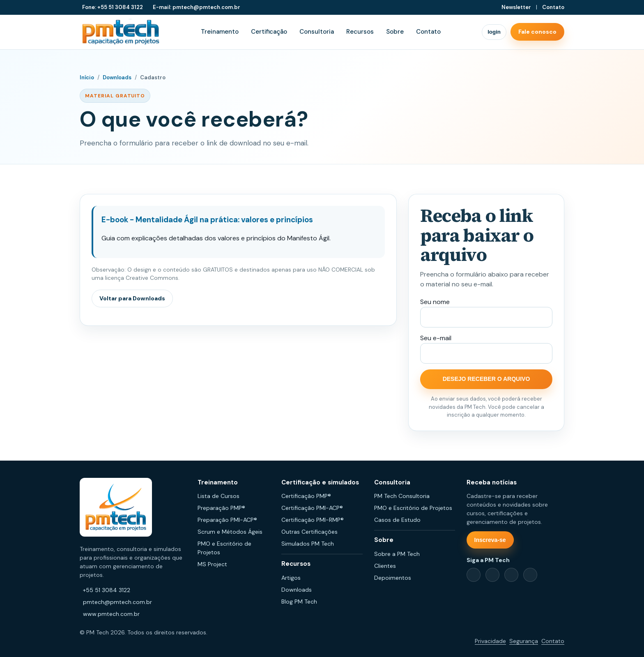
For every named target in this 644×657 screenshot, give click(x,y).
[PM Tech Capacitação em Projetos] (121, 32)
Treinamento (220, 32)
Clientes (385, 566)
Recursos (360, 32)
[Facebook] (474, 575)
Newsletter (516, 7)
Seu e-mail (436, 338)
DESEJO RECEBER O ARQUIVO (486, 379)
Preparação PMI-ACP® (227, 520)
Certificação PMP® (306, 496)
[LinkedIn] (492, 575)
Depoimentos (393, 578)
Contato (553, 7)
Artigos (291, 578)
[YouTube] (530, 575)
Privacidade (490, 641)
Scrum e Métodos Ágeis (230, 532)
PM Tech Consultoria (402, 496)
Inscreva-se (490, 540)
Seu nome (435, 302)
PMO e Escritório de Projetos (413, 508)
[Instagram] (511, 575)
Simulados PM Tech (308, 544)
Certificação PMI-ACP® (312, 508)
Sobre (395, 32)
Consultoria (317, 32)
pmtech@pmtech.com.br (117, 602)
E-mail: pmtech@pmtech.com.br (197, 7)
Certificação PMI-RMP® (313, 520)
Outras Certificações (309, 532)
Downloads (117, 77)
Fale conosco (537, 32)
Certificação (269, 32)
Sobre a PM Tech (397, 554)
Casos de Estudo (397, 520)
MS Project (212, 564)
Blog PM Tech (299, 602)
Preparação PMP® (221, 508)
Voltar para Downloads (132, 298)
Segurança (524, 641)
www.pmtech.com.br (111, 614)
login (494, 32)
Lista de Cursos (218, 496)
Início (87, 77)
